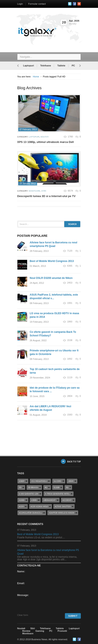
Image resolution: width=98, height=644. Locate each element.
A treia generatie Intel (57, 494)
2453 (70, 283)
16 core (57, 481)
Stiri (44, 191)
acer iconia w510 (39, 506)
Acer (21, 506)
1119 (70, 377)
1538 (70, 340)
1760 (70, 137)
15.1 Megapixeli (39, 481)
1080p (22, 481)
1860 (70, 322)
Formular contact (37, 4)
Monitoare (34, 191)
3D (20, 487)
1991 (70, 303)
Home (36, 77)
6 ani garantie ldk (29, 494)
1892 (70, 359)
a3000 (34, 500)
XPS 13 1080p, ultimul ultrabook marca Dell (45, 142)
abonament (50, 500)
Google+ (79, 4)
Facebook (74, 4)
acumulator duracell (30, 513)
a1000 (22, 500)
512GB (56, 487)
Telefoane (46, 66)
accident (67, 500)
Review (26, 631)
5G (67, 487)
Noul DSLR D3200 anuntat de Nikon (51, 278)
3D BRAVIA (33, 487)
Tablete (61, 66)
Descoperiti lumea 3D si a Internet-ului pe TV (46, 196)
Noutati (45, 137)
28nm (71, 481)
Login (20, 4)
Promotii (62, 631)
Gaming (40, 631)
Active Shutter (63, 506)
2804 (70, 396)
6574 (70, 191)
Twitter (70, 4)
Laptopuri (29, 66)
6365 (70, 266)
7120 (70, 251)
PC (73, 66)
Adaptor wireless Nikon (62, 513)
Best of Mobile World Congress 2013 (52, 261)
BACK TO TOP (74, 461)
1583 (70, 415)
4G (46, 487)
